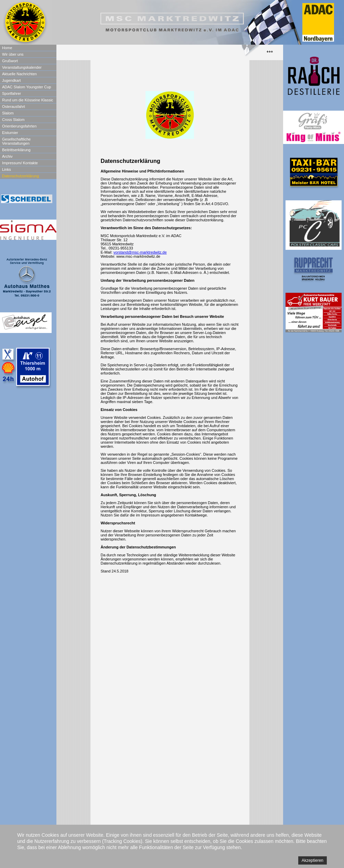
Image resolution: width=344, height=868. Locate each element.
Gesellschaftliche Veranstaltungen (16, 141)
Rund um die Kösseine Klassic (28, 100)
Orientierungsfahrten (19, 126)
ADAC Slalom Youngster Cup (26, 87)
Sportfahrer (12, 93)
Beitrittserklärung (16, 150)
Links (7, 169)
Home (7, 48)
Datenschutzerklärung (20, 176)
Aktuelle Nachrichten (19, 74)
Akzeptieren (313, 860)
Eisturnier (10, 133)
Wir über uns (13, 54)
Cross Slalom (13, 120)
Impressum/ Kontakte (20, 163)
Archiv (7, 156)
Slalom (8, 113)
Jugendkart (11, 80)
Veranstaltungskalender (22, 67)
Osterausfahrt (14, 107)
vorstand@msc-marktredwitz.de (140, 252)
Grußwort (10, 61)
